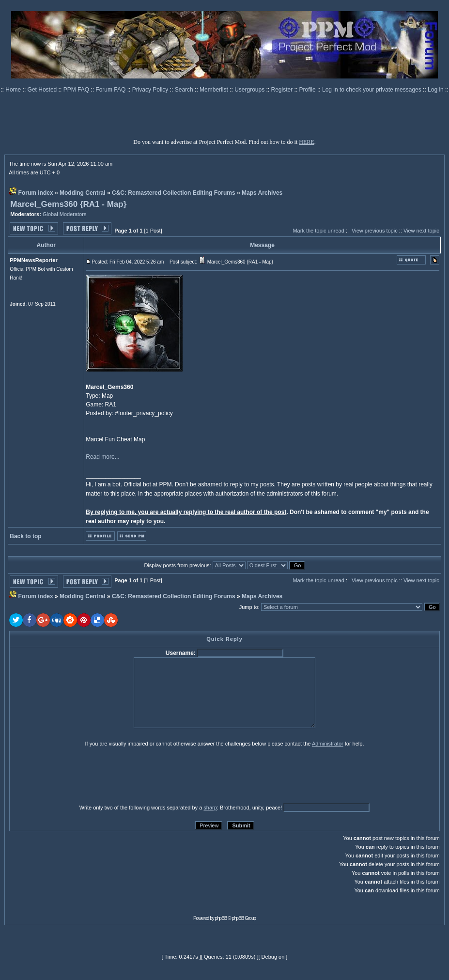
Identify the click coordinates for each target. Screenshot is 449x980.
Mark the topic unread (318, 231)
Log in (436, 90)
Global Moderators (65, 214)
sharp (210, 808)
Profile (308, 90)
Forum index (36, 193)
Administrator (328, 744)
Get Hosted (43, 90)
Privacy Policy (151, 90)
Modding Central (83, 193)
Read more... (102, 457)
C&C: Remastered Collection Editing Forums (174, 193)
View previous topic (375, 231)
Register (283, 90)
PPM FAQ (77, 90)
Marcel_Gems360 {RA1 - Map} (68, 204)
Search (185, 90)
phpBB (221, 918)
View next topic (421, 231)
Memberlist (215, 90)
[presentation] (84, 775)
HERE (306, 142)
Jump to (249, 607)
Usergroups (250, 90)
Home (14, 90)
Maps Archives (262, 193)
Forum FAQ (111, 90)
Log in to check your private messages (372, 90)
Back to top (25, 536)
